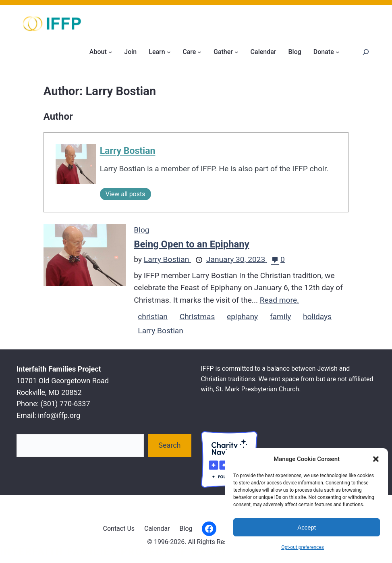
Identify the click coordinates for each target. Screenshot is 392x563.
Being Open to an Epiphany (191, 244)
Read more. (279, 300)
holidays (317, 317)
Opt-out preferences (303, 547)
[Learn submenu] (169, 52)
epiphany (242, 317)
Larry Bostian (128, 151)
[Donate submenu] (338, 52)
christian (153, 317)
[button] (376, 459)
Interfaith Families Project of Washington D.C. (145, 552)
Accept (307, 527)
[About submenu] (110, 52)
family (280, 317)
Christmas (197, 317)
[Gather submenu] (236, 52)
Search (169, 445)
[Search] (366, 52)
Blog (141, 230)
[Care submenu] (199, 52)
